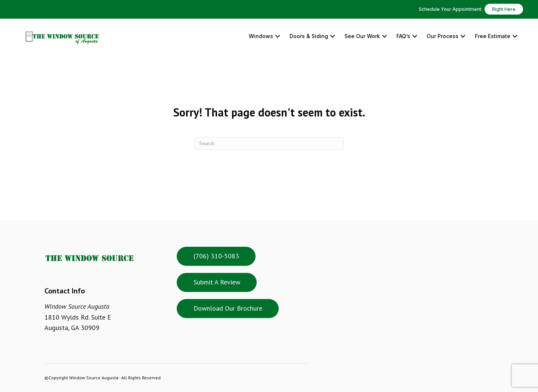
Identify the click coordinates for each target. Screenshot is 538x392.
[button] (278, 36)
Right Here (504, 9)
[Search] (269, 143)
